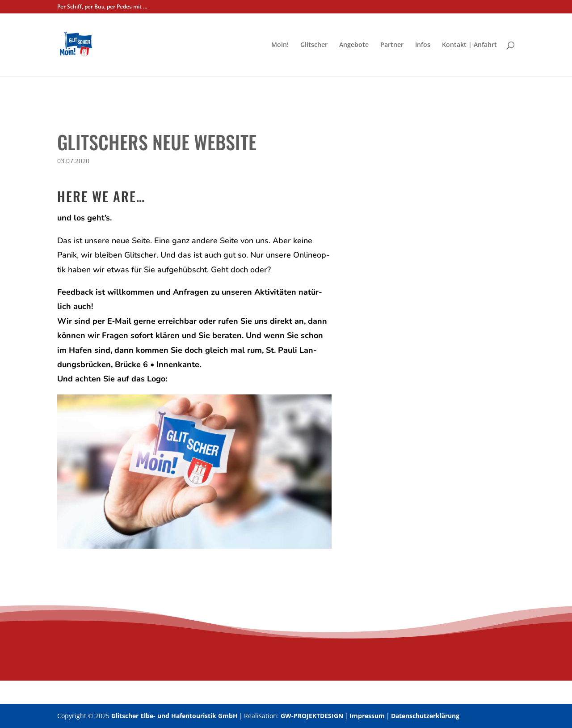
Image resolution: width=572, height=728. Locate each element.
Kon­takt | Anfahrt (469, 45)
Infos (423, 45)
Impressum (367, 716)
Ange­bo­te (354, 45)
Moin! (280, 45)
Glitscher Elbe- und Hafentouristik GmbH (175, 716)
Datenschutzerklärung (425, 716)
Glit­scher (314, 45)
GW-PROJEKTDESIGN (312, 716)
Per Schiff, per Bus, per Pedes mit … (102, 7)
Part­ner (392, 45)
